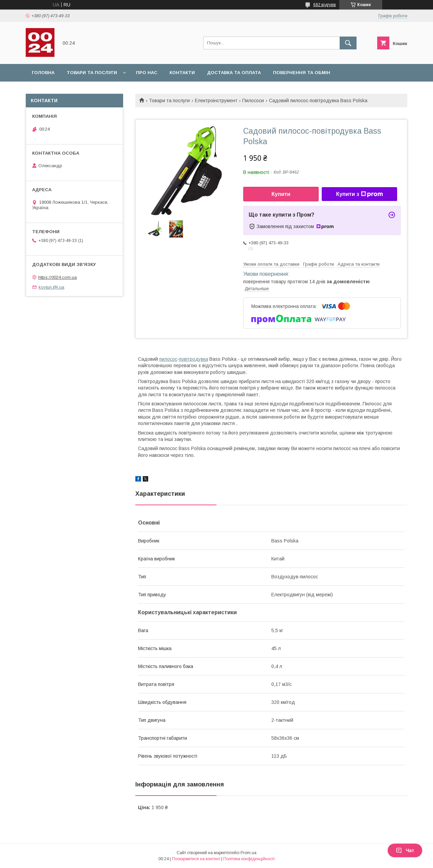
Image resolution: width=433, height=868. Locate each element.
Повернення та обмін (302, 73)
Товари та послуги (92, 73)
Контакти (182, 73)
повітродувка (193, 359)
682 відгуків (325, 5)
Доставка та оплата (234, 73)
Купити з (359, 194)
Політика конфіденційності (249, 859)
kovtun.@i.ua (51, 287)
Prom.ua (248, 853)
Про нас (147, 73)
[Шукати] (348, 43)
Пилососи (253, 101)
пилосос (168, 359)
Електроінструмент (216, 101)
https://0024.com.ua (58, 277)
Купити (281, 194)
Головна (43, 73)
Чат (405, 850)
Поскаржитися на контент (196, 859)
